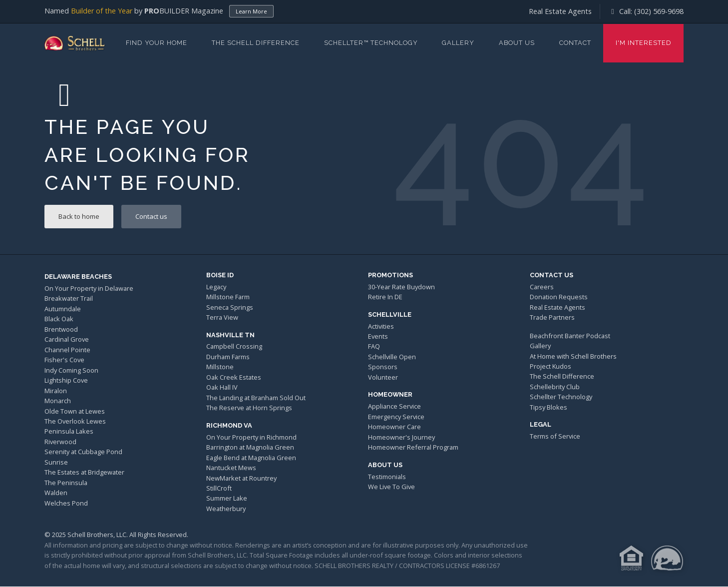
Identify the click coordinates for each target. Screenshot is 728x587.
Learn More (251, 11)
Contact (575, 43)
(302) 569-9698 (659, 11)
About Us (517, 43)
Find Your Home (157, 43)
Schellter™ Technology (371, 43)
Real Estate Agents (560, 11)
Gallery (458, 43)
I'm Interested (644, 43)
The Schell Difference (256, 43)
